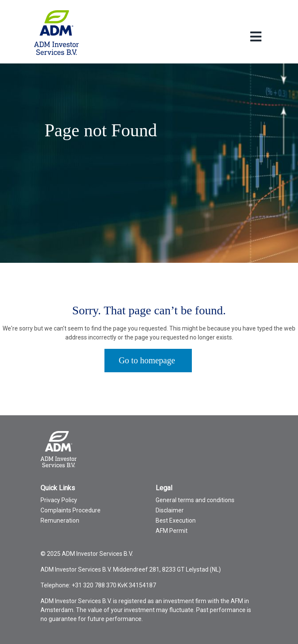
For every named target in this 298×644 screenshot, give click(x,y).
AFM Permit (172, 531)
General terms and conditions (195, 500)
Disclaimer (170, 510)
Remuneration (60, 520)
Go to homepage (147, 360)
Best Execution (176, 520)
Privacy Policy (59, 500)
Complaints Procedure (71, 510)
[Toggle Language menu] (256, 37)
